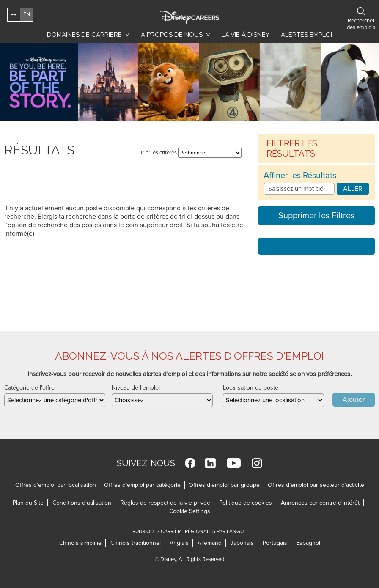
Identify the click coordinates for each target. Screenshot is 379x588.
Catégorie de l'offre (29, 388)
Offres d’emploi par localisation (56, 485)
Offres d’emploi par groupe (224, 485)
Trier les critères (158, 153)
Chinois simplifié (80, 543)
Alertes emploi (306, 35)
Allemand (210, 543)
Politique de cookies (246, 503)
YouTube (234, 463)
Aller (353, 189)
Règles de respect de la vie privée (165, 503)
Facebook (190, 463)
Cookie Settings (190, 511)
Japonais (242, 543)
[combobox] (273, 400)
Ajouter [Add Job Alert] (354, 400)
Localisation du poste (251, 388)
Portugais (275, 543)
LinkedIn (210, 463)
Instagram (257, 463)
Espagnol (308, 543)
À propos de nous (172, 35)
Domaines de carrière (84, 35)
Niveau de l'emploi (136, 388)
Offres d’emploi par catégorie (142, 485)
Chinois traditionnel (136, 543)
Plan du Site (28, 503)
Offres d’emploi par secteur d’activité (316, 485)
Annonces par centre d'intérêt (320, 503)
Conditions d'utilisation (82, 503)
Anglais (180, 543)
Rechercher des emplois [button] (344, 11)
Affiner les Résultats (300, 176)
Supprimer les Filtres (316, 216)
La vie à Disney (244, 37)
